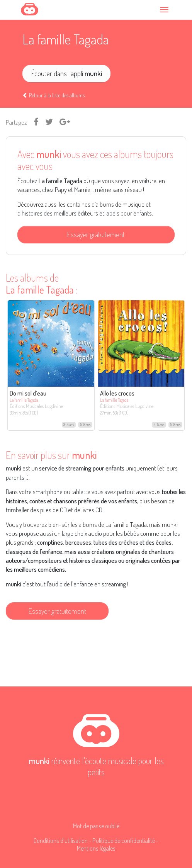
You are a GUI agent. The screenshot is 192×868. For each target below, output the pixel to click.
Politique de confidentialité (124, 840)
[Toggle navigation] (165, 9)
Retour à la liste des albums (54, 95)
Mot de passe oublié (96, 826)
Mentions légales (96, 848)
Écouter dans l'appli (67, 73)
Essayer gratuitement (96, 234)
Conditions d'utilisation (61, 840)
